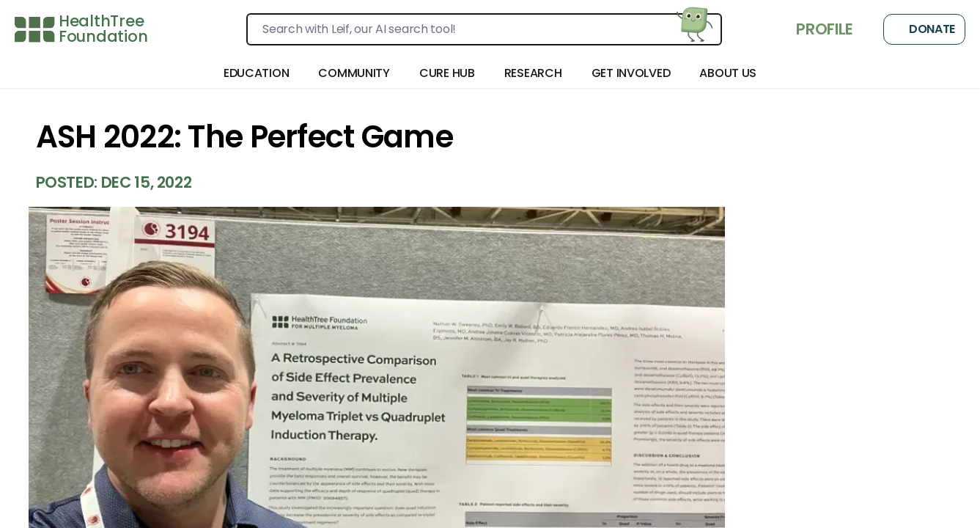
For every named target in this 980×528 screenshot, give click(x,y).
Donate (924, 29)
